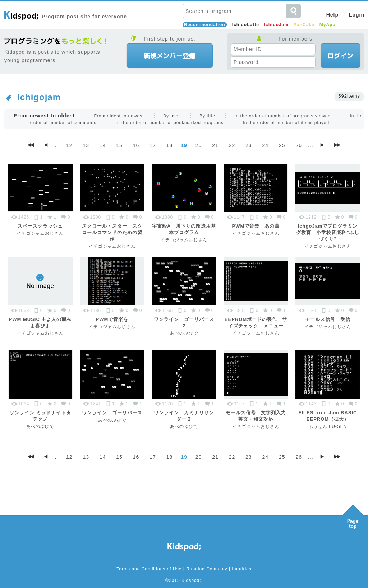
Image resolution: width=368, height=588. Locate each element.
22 (232, 145)
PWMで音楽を (112, 319)
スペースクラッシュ (40, 226)
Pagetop (353, 515)
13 (86, 145)
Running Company (207, 569)
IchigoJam (276, 25)
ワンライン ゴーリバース (112, 413)
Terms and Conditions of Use (149, 569)
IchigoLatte (246, 25)
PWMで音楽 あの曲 (256, 226)
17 (153, 145)
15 (119, 145)
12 (69, 145)
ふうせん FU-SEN (328, 426)
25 (282, 145)
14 (103, 145)
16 (136, 145)
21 (215, 145)
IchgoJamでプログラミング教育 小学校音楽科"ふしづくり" (328, 232)
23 (249, 145)
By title (207, 116)
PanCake (304, 25)
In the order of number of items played (286, 123)
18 (170, 145)
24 (266, 145)
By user (172, 116)
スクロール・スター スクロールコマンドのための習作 (112, 232)
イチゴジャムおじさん (40, 233)
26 (299, 145)
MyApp (328, 25)
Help (332, 15)
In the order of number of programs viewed (282, 116)
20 (199, 145)
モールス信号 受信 (328, 319)
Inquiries (241, 569)
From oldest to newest (119, 116)
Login (357, 15)
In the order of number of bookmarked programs (170, 123)
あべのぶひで (184, 333)
